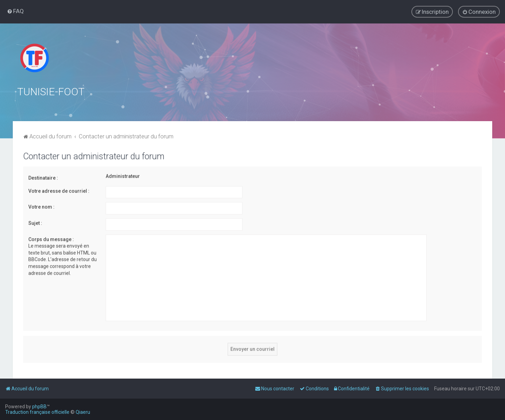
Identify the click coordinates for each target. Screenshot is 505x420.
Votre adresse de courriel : (59, 189)
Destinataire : (43, 176)
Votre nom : (41, 205)
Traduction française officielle (37, 412)
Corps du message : (51, 238)
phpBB (39, 407)
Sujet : (35, 222)
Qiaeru (83, 412)
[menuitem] (15, 11)
